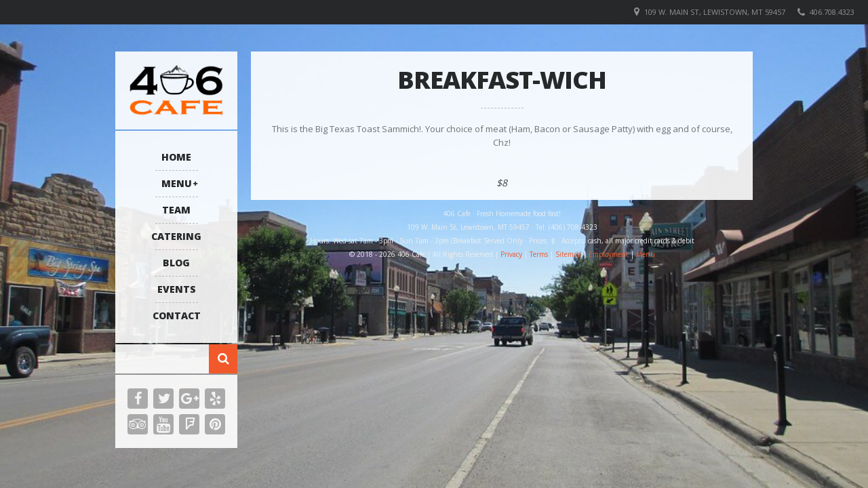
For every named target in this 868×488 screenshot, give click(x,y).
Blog (176, 263)
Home (176, 157)
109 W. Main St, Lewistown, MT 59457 (715, 12)
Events (177, 289)
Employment (609, 254)
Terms (539, 254)
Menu (177, 183)
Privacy (511, 254)
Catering (176, 236)
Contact (177, 316)
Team (176, 210)
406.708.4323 (832, 12)
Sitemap (568, 254)
